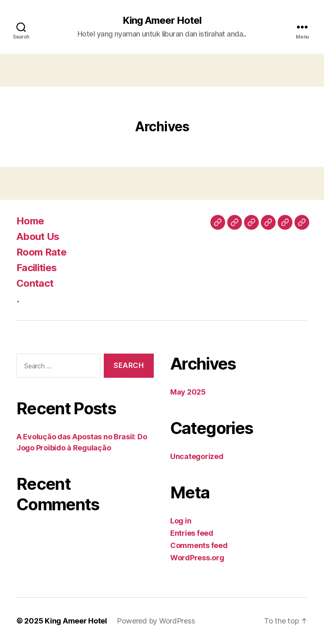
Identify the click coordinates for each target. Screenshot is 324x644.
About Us (38, 236)
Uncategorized (197, 456)
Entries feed (192, 533)
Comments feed (199, 545)
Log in (181, 521)
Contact (35, 283)
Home (30, 221)
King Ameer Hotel (162, 21)
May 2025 (188, 392)
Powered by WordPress (156, 621)
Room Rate (41, 252)
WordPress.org (197, 558)
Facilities (37, 268)
